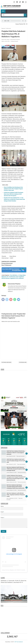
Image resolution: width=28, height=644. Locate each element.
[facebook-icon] (17, 2)
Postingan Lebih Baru (6, 362)
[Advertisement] (14, 307)
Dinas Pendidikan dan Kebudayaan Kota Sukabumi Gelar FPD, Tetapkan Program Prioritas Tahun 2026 (13, 189)
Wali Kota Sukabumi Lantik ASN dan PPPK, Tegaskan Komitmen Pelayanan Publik (16, 495)
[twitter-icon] (20, 2)
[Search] (13, 15)
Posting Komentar (14, 41)
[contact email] (12, 514)
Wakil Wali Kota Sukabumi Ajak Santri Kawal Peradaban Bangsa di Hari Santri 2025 (16, 461)
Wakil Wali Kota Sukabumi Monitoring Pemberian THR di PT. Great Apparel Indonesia (15, 453)
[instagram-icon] (14, 2)
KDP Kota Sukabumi (19, 642)
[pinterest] (11, 299)
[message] (14, 523)
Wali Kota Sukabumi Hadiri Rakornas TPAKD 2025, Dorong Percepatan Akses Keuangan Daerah (16, 469)
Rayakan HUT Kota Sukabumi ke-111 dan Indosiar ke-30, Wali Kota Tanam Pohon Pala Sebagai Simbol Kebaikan (14, 199)
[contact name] (12, 509)
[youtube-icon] (23, 2)
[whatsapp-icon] (26, 2)
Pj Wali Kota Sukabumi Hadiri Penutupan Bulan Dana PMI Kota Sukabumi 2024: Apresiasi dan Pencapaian (14, 194)
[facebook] (3, 299)
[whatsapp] (15, 299)
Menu (3, 11)
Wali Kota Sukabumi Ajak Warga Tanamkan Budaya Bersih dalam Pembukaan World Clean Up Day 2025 (15, 487)
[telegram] (19, 299)
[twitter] (7, 299)
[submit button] (4, 531)
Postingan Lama (23, 362)
